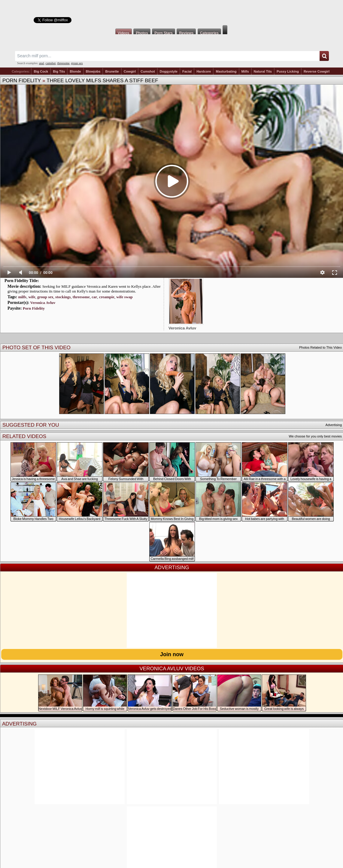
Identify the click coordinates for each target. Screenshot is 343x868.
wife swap (124, 297)
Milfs (245, 71)
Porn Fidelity (22, 81)
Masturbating (226, 71)
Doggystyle (169, 71)
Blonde (75, 71)
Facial (187, 71)
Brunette (112, 71)
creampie (107, 297)
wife (32, 297)
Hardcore (204, 71)
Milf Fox (171, 13)
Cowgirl (130, 71)
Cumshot (148, 71)
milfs (22, 297)
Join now (172, 654)
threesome (63, 63)
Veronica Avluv (43, 303)
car (94, 297)
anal (42, 63)
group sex (77, 63)
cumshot (51, 63)
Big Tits (59, 71)
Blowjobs (93, 71)
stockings (63, 297)
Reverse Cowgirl (317, 71)
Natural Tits (263, 71)
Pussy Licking (288, 71)
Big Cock (41, 71)
